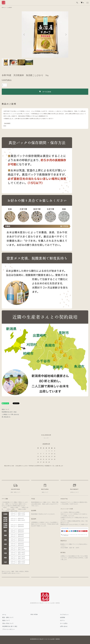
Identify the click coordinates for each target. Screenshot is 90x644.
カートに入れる (45, 92)
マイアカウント (64, 614)
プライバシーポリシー (8, 629)
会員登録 (62, 617)
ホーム (3, 7)
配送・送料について (7, 617)
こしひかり (10, 7)
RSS (32, 614)
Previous (24, 35)
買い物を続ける (6, 417)
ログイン (62, 620)
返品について (5, 409)
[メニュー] (87, 3)
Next (66, 35)
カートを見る (63, 623)
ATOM (36, 614)
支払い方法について (7, 623)
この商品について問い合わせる (10, 414)
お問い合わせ (63, 626)
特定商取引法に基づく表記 (9, 412)
